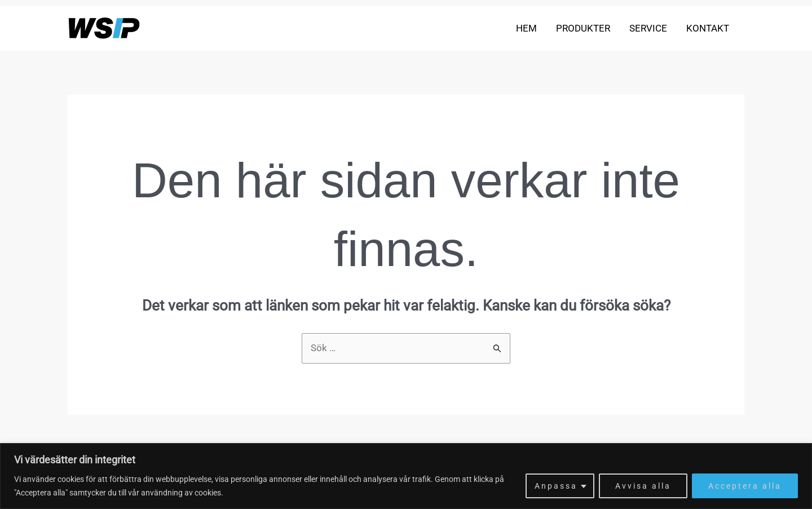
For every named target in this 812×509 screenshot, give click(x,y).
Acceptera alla (745, 486)
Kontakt (708, 28)
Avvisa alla (643, 486)
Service (648, 28)
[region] (406, 476)
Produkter (583, 28)
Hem (526, 28)
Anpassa (556, 486)
